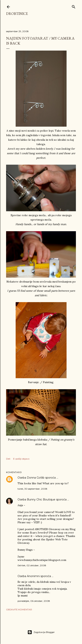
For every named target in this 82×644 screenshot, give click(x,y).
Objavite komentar (19, 609)
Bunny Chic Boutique (41, 499)
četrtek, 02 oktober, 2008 (32, 565)
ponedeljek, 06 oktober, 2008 (34, 601)
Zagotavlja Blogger (41, 632)
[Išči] (74, 6)
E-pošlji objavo (21, 459)
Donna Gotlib (36, 478)
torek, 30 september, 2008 (32, 489)
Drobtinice (17, 14)
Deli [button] (8, 459)
